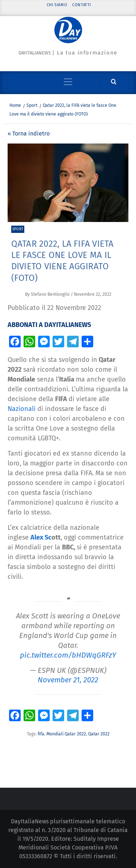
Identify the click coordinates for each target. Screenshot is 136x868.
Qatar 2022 (99, 734)
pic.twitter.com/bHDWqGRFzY (68, 655)
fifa (41, 734)
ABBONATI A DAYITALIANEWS (49, 325)
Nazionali (22, 409)
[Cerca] (114, 82)
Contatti (82, 5)
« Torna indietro (29, 134)
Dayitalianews (35, 53)
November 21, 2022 (68, 680)
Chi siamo (57, 5)
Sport (18, 229)
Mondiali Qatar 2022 (66, 734)
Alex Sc (41, 537)
